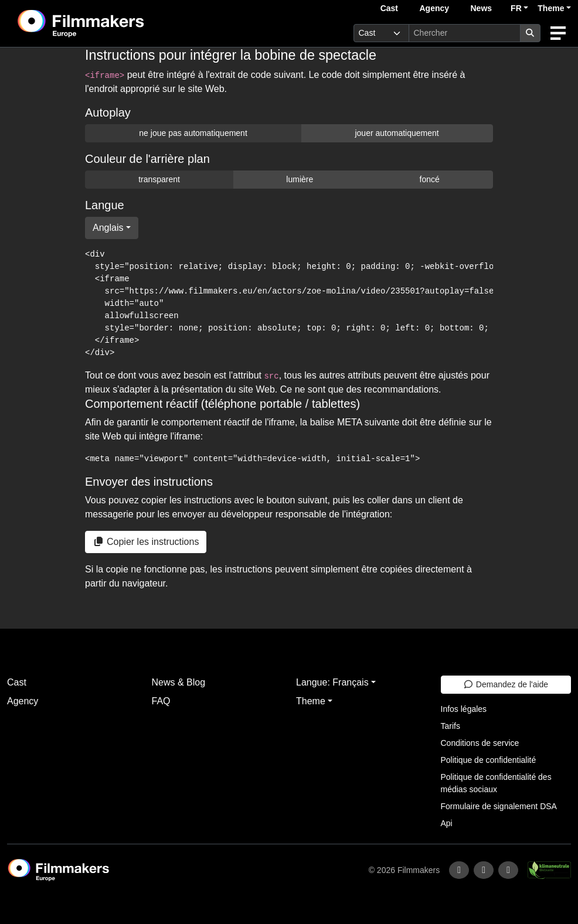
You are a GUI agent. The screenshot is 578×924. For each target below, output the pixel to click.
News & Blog (179, 682)
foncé (430, 179)
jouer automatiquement (397, 133)
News (482, 8)
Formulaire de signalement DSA (499, 806)
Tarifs (450, 726)
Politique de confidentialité (489, 760)
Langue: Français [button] (332, 682)
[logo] (110, 23)
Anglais (108, 228)
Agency (434, 8)
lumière (300, 179)
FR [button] (516, 8)
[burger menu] (558, 33)
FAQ (161, 701)
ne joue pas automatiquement (193, 133)
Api (447, 823)
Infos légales (464, 709)
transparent (159, 179)
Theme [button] (551, 8)
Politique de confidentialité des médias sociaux (496, 783)
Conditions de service (480, 743)
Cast (389, 8)
